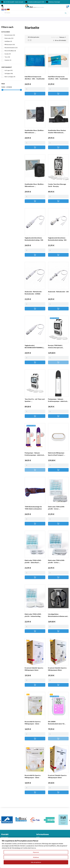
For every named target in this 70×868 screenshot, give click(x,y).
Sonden (8, 54)
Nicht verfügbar (10, 77)
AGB (38, 837)
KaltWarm (8, 41)
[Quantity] (35, 89)
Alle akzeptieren (36, 862)
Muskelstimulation (11, 48)
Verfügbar (9, 73)
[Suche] (35, 13)
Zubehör (8, 60)
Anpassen (36, 852)
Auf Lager (9, 70)
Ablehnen (36, 857)
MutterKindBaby (10, 51)
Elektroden (9, 38)
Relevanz (63, 37)
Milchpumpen (10, 44)
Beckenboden (10, 35)
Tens (7, 57)
